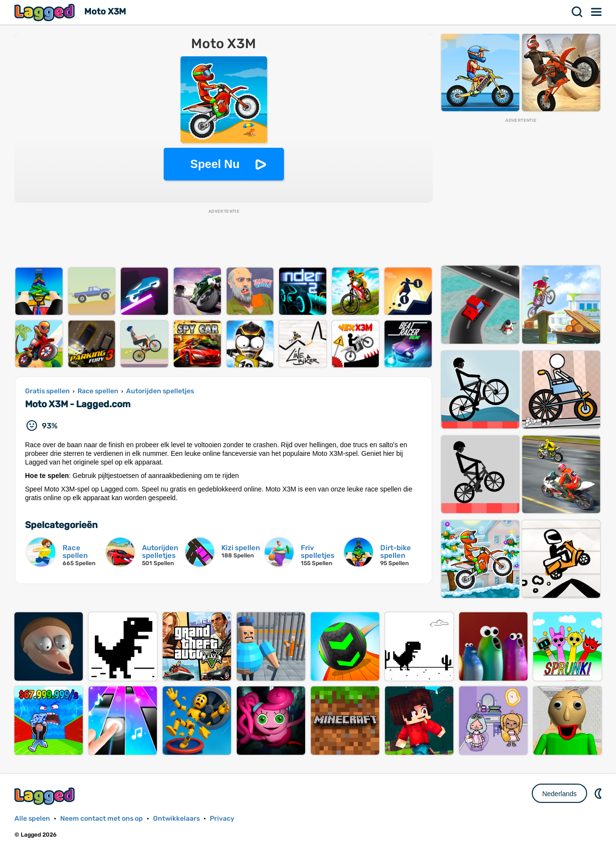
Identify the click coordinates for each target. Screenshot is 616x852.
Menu (597, 12)
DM (599, 793)
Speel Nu (215, 164)
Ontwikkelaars (176, 819)
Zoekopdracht (577, 12)
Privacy (222, 819)
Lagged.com (46, 796)
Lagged (46, 12)
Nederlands (560, 794)
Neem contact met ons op (102, 819)
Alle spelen (32, 819)
